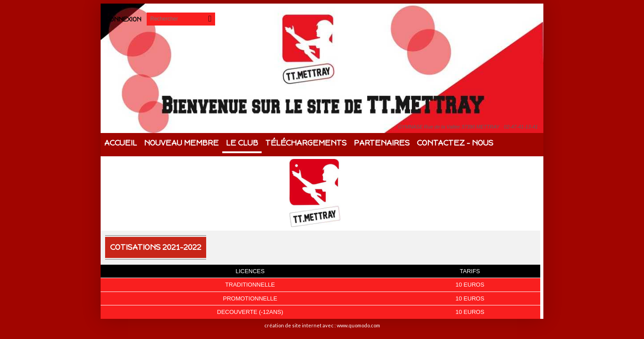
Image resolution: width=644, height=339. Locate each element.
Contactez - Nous (455, 143)
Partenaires (382, 143)
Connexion (123, 19)
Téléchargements (306, 143)
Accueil (121, 143)
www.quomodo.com (358, 325)
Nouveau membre (181, 143)
